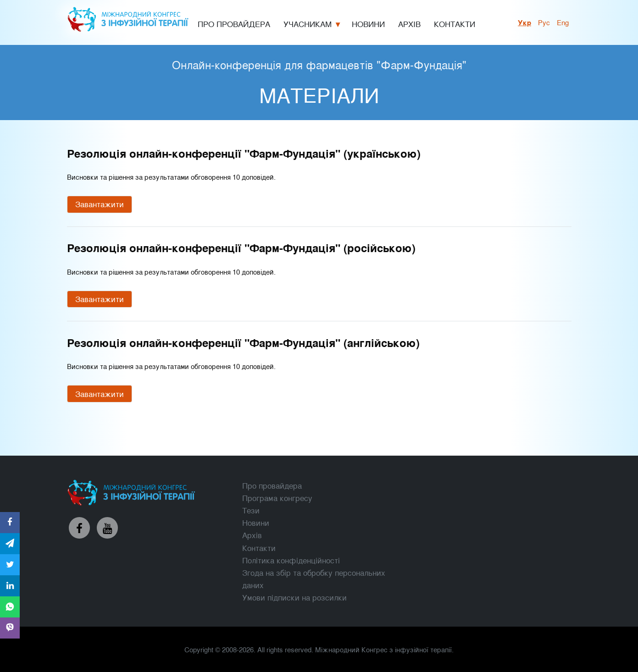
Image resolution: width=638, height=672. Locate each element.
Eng (563, 22)
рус (544, 22)
